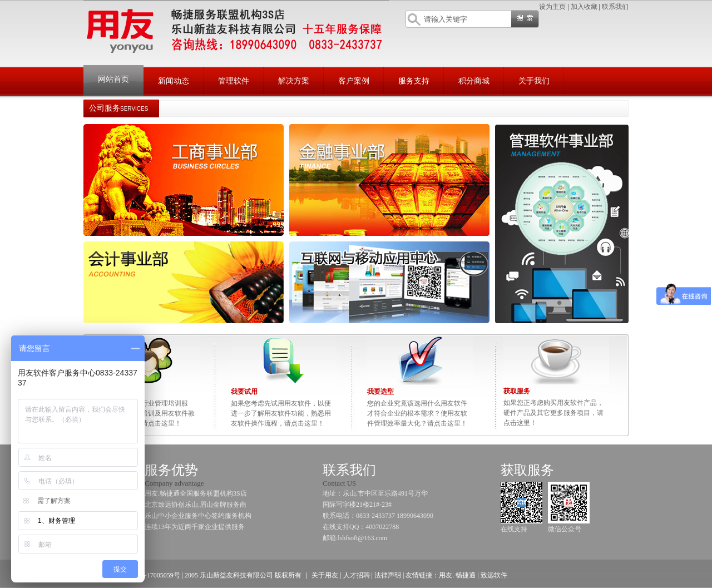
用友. (446, 575)
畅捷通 (465, 575)
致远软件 (494, 575)
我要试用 (244, 392)
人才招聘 (357, 575)
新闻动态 (174, 81)
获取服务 (517, 391)
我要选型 (380, 392)
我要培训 (108, 392)
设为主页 (552, 7)
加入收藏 (584, 7)
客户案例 (354, 81)
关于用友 (325, 575)
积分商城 (474, 81)
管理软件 (234, 81)
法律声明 (388, 575)
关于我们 (534, 81)
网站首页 (113, 79)
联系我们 (615, 7)
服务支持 (414, 81)
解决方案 (294, 81)
